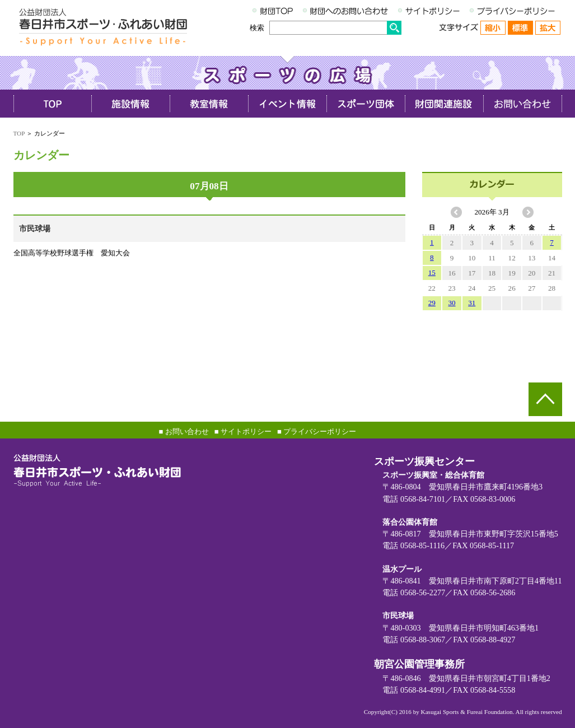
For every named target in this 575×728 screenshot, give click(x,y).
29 (432, 303)
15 (432, 272)
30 (452, 303)
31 (472, 303)
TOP (19, 133)
